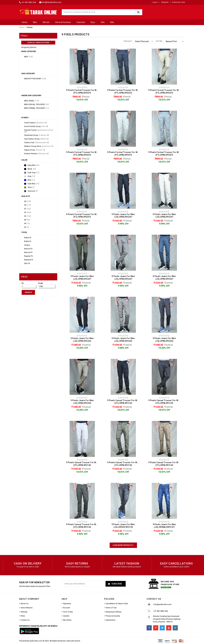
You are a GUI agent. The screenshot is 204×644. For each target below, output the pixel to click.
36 (27, 216)
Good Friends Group (36, 126)
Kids (112, 22)
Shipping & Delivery (113, 612)
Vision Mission (27, 608)
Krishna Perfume (36, 154)
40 (27, 224)
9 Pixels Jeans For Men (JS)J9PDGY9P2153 (123, 526)
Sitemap (24, 612)
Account (67, 608)
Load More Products (123, 545)
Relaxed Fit (29, 260)
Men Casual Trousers (36, 104)
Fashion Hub (36, 143)
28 (27, 201)
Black (32, 169)
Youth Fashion (35, 123)
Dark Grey (33, 173)
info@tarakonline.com (52, 2)
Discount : (128, 41)
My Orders (67, 620)
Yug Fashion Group (36, 139)
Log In (155, 2)
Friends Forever (39, 131)
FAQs (23, 616)
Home (25, 22)
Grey (31, 176)
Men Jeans (31, 101)
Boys (93, 22)
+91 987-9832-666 (29, 2)
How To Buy (68, 612)
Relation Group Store (39, 146)
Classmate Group (36, 135)
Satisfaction (110, 620)
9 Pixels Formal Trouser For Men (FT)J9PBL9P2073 (83, 91)
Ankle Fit (28, 238)
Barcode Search (74, 641)
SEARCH (28, 292)
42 (26, 227)
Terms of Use (111, 608)
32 (27, 209)
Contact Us (25, 620)
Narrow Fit (28, 249)
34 (27, 212)
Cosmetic (81, 22)
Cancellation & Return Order (117, 604)
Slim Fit (27, 263)
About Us (24, 604)
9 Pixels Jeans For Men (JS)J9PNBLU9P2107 (164, 526)
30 (27, 205)
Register (165, 2)
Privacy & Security (113, 616)
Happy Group (34, 150)
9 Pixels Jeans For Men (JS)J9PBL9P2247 (123, 216)
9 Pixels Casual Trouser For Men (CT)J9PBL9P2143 (123, 402)
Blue (31, 180)
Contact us (154, 599)
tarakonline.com (36, 641)
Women (46, 22)
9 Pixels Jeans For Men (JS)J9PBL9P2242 (82, 340)
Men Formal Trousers (36, 108)
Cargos (27, 245)
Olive (31, 187)
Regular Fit (28, 256)
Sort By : (160, 41)
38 (27, 220)
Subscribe (117, 584)
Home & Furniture (63, 22)
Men (35, 22)
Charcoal (33, 191)
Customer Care (178, 2)
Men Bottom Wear (35, 79)
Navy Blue (33, 165)
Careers (66, 616)
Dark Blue (33, 184)
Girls (103, 22)
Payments (67, 604)
